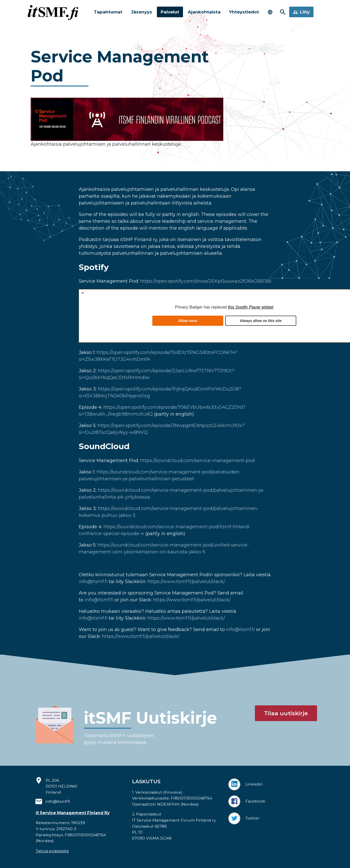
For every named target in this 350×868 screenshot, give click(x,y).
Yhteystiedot (247, 12)
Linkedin (245, 784)
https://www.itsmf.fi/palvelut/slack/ (186, 582)
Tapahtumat (107, 12)
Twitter (244, 818)
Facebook (247, 801)
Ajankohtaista (206, 12)
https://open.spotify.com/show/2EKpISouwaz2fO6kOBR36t (206, 281)
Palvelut (171, 12)
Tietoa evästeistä (52, 851)
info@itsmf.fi (93, 582)
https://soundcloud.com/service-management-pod (197, 461)
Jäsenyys (141, 12)
